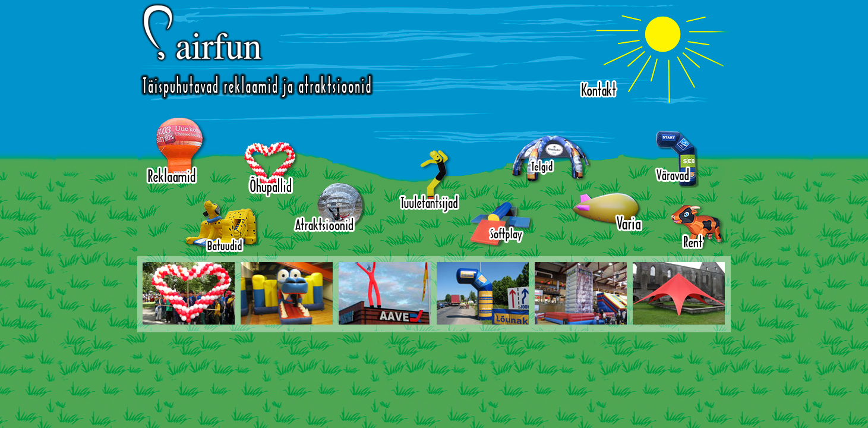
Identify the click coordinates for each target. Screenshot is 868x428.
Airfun (257, 51)
